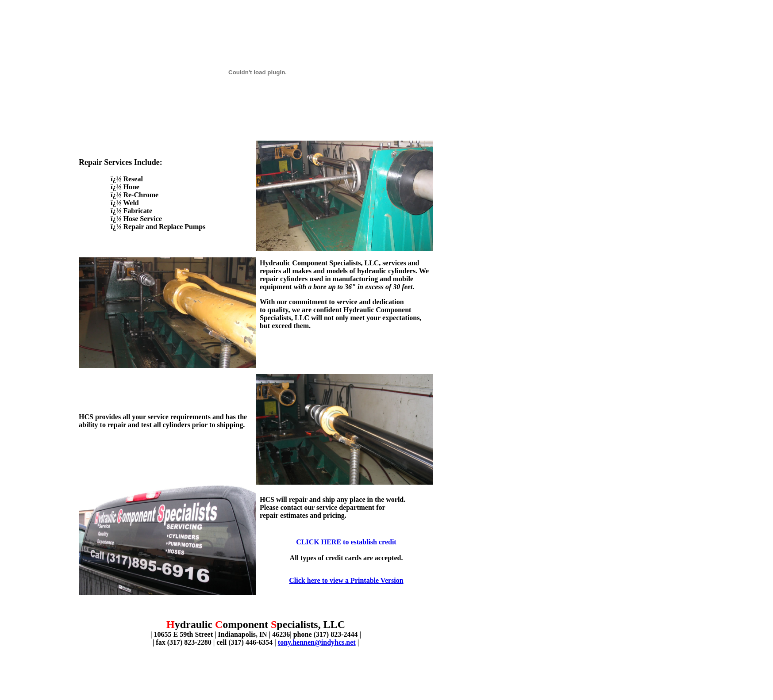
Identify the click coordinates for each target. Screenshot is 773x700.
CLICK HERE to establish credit (346, 542)
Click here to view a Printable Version (346, 580)
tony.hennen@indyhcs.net (317, 642)
